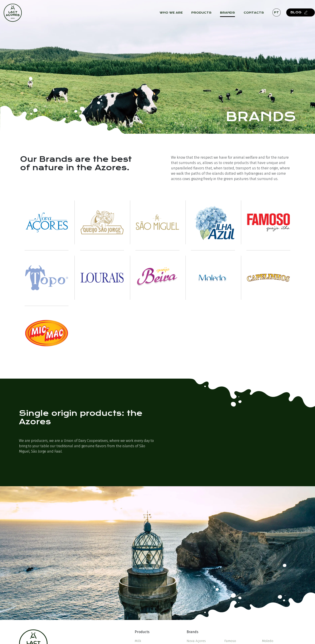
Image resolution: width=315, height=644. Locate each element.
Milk (138, 641)
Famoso (230, 641)
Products (205, 16)
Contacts (257, 16)
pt (280, 15)
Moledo (268, 641)
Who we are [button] (174, 16)
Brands (231, 16)
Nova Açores (196, 641)
